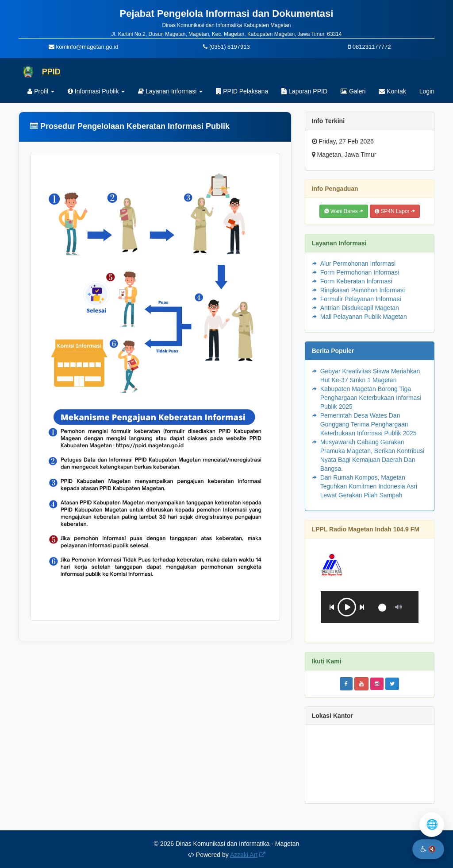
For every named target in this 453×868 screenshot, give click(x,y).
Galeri (353, 91)
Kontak (392, 91)
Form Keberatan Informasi (356, 281)
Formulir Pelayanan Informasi (361, 299)
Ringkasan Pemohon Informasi (363, 290)
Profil (41, 91)
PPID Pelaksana (242, 91)
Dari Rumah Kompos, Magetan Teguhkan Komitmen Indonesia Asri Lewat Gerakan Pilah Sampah (369, 486)
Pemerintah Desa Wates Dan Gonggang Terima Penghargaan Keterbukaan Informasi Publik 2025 (369, 424)
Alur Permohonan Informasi (358, 263)
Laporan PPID (304, 91)
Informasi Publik (96, 91)
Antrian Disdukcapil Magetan (360, 308)
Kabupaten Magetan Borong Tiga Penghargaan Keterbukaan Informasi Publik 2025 (371, 398)
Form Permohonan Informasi (360, 272)
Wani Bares (344, 211)
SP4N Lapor (395, 211)
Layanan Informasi (170, 91)
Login (427, 91)
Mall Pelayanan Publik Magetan (364, 317)
